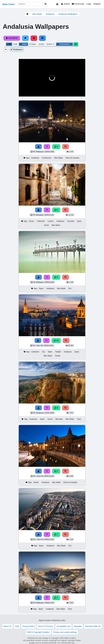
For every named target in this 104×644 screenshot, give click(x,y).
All (6, 49)
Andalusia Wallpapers (68, 14)
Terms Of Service (46, 626)
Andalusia (50, 14)
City (43, 352)
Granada (71, 221)
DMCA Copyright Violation (38, 632)
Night (50, 352)
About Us (7, 626)
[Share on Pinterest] (34, 38)
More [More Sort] (50, 44)
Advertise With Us (93, 626)
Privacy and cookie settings (65, 632)
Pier (70, 288)
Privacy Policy (28, 626)
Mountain (59, 419)
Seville (58, 356)
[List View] (15, 44)
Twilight (58, 352)
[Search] (46, 4)
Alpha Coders (9, 4)
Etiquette (78, 626)
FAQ (17, 626)
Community (78, 4)
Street (46, 225)
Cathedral (41, 221)
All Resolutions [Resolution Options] (65, 44)
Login (89, 4)
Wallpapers (17, 49)
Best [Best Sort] (41, 44)
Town (79, 419)
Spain (79, 221)
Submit (65, 4)
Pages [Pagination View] (33, 44)
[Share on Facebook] (42, 38)
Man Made (37, 14)
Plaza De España (72, 158)
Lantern (51, 221)
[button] (22, 93)
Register (97, 4)
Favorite (12, 38)
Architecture (47, 158)
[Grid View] (9, 44)
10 (56, 340)
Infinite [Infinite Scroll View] (23, 44)
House (31, 221)
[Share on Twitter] (25, 38)
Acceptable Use (63, 626)
